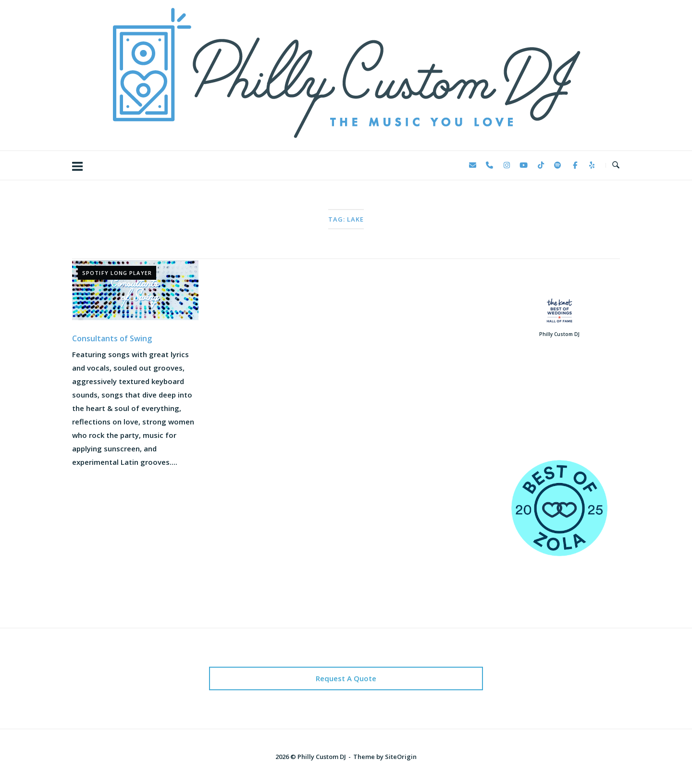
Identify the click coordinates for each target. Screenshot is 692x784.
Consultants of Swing (112, 338)
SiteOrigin (401, 757)
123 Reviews (559, 413)
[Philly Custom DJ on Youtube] (524, 165)
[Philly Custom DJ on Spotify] (558, 165)
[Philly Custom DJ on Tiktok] (541, 165)
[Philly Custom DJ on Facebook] (575, 165)
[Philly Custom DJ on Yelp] (592, 165)
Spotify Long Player (117, 273)
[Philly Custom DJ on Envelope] (472, 165)
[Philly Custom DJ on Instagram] (507, 165)
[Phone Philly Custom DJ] (490, 165)
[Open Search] (616, 165)
